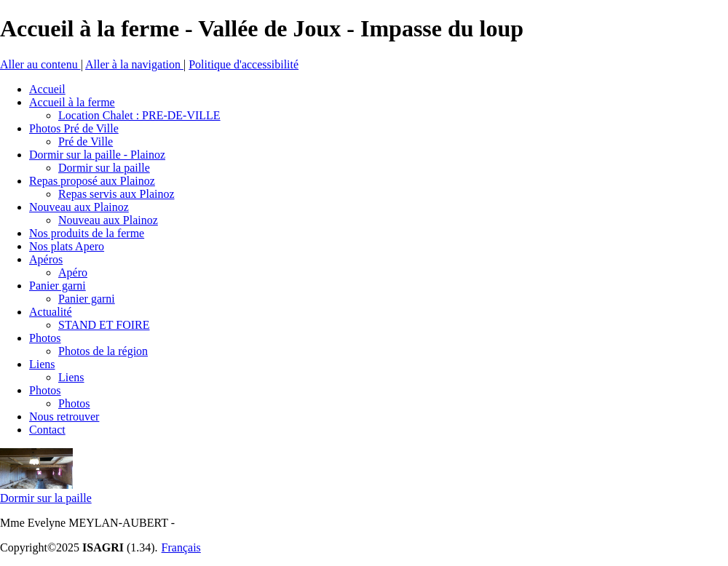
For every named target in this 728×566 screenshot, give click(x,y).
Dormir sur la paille (46, 498)
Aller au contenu (40, 64)
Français (181, 547)
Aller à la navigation (134, 64)
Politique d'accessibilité (244, 64)
